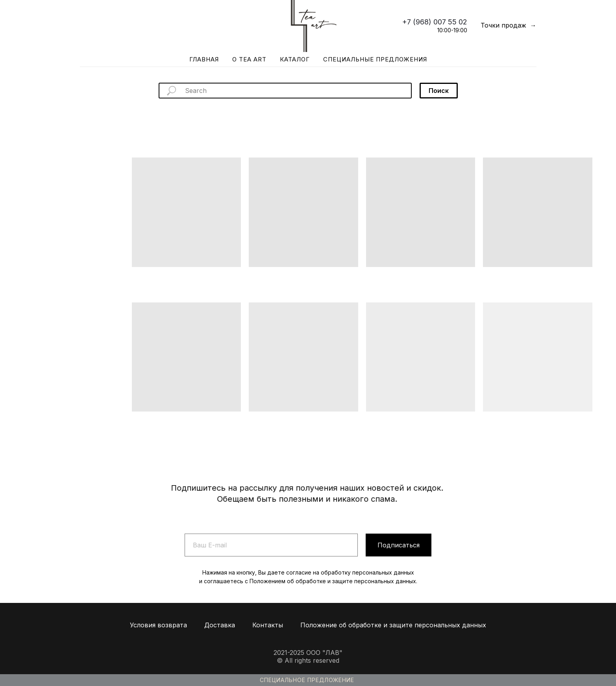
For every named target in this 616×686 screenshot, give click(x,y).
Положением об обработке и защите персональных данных (333, 581)
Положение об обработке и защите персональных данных (393, 625)
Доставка (220, 625)
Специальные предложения (375, 59)
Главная (204, 59)
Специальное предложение (307, 680)
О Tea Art (249, 59)
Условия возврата (158, 625)
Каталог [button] (295, 59)
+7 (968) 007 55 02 (435, 22)
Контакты (268, 625)
